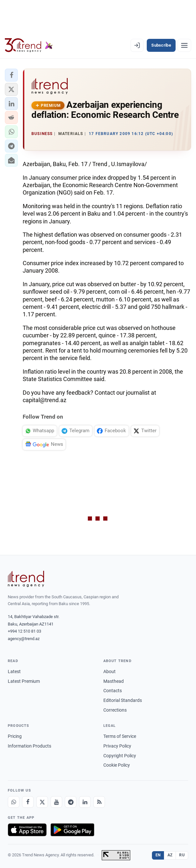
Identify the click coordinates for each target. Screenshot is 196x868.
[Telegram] (71, 802)
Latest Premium (24, 681)
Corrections (115, 710)
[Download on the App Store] (27, 830)
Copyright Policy (120, 756)
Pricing (15, 736)
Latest (14, 671)
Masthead (114, 681)
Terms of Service (120, 736)
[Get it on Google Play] (72, 830)
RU (182, 855)
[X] (42, 802)
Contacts (113, 691)
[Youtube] (56, 802)
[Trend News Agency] (26, 579)
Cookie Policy (117, 765)
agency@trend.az (24, 639)
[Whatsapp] (14, 802)
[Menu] (184, 45)
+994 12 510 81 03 (24, 631)
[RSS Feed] (99, 802)
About (110, 671)
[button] (11, 75)
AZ (170, 855)
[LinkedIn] (85, 802)
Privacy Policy (117, 746)
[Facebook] (28, 802)
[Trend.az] (29, 45)
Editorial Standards (123, 700)
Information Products (29, 746)
